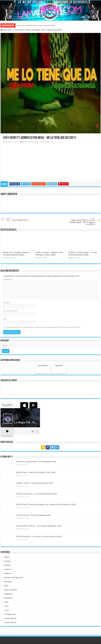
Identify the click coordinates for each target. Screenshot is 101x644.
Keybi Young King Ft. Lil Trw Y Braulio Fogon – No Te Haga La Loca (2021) (82, 221)
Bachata (7, 561)
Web (5, 319)
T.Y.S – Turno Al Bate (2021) (19, 219)
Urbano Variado (33, 142)
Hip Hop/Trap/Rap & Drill (14, 578)
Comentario (8, 279)
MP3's (11, 30)
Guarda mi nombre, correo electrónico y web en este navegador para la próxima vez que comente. (43, 327)
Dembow (8, 569)
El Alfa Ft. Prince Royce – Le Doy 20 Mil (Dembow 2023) (83, 254)
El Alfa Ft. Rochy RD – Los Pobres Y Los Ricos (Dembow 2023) (39, 537)
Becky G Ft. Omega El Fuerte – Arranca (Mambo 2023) (36, 25)
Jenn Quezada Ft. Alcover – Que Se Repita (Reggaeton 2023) (39, 526)
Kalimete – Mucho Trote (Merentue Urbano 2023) (35, 483)
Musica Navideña (11, 590)
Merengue (8, 582)
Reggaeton (8, 594)
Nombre (7, 303)
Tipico (7, 606)
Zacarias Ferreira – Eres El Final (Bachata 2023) (34, 515)
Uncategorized (10, 614)
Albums (7, 557)
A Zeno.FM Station (7, 436)
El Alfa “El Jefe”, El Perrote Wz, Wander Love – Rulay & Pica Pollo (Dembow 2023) (46, 504)
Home (4, 30)
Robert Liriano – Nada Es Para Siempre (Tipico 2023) (49, 254)
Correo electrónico (11, 311)
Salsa (6, 602)
